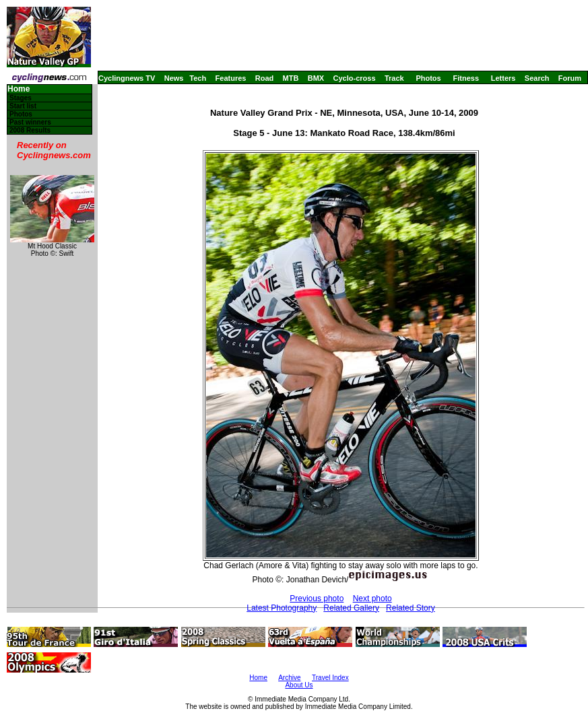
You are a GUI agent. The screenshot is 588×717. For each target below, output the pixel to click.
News (174, 78)
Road (265, 78)
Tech (198, 78)
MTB (291, 78)
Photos (428, 78)
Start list (23, 106)
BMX (316, 78)
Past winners (30, 122)
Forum (570, 78)
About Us (299, 685)
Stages (21, 98)
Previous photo (317, 599)
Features (231, 78)
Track (394, 78)
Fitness (466, 78)
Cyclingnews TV (127, 78)
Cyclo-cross (355, 78)
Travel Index (330, 678)
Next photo (372, 599)
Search (537, 78)
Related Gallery (351, 608)
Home (19, 89)
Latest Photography (282, 608)
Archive (289, 678)
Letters (503, 78)
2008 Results (30, 130)
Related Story (411, 608)
